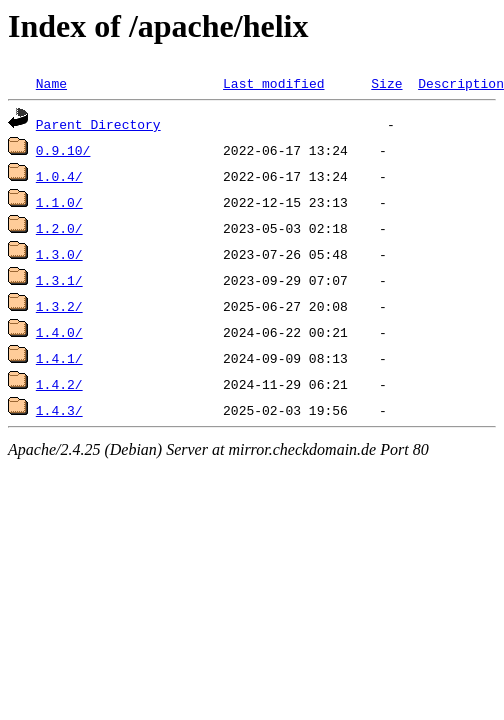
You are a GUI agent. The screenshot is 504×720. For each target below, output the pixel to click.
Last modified (273, 83)
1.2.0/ (59, 228)
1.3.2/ (59, 306)
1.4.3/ (59, 410)
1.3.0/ (59, 254)
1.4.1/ (59, 358)
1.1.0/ (59, 202)
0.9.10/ (63, 150)
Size (386, 83)
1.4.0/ (59, 332)
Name (51, 83)
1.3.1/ (59, 280)
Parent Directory (98, 124)
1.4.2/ (59, 384)
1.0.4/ (59, 176)
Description (461, 83)
